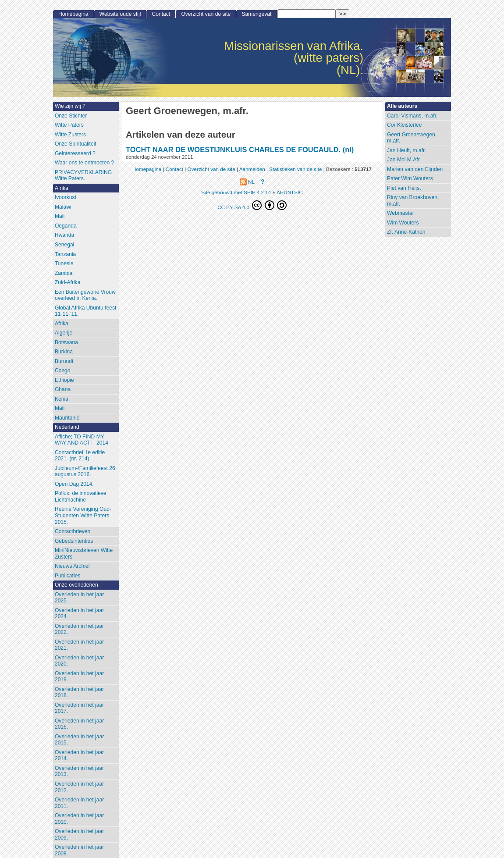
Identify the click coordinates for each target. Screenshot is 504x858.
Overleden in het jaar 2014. (79, 756)
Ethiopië (64, 380)
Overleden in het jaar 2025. (79, 598)
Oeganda (66, 226)
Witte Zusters (70, 135)
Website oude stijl (120, 14)
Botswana (66, 342)
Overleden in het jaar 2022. (79, 629)
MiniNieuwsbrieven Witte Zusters (84, 554)
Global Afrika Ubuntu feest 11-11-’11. (86, 311)
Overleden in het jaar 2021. (79, 645)
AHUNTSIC (290, 192)
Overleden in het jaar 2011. (79, 803)
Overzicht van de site (206, 14)
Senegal (64, 245)
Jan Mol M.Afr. (404, 160)
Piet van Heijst (404, 188)
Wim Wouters (403, 223)
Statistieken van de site (295, 169)
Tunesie (64, 263)
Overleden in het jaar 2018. (79, 692)
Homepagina (73, 14)
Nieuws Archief (72, 566)
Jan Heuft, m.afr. (406, 150)
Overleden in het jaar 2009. (79, 835)
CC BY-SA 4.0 (252, 205)
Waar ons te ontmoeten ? (84, 163)
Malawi (63, 207)
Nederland (67, 427)
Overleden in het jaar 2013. (79, 771)
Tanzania (65, 254)
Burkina (64, 352)
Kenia (62, 399)
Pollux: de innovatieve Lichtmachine (81, 497)
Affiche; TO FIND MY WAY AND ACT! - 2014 (82, 440)
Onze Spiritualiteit (76, 144)
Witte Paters (69, 125)
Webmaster (401, 213)
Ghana (63, 389)
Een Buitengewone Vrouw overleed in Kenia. (85, 295)
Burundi (64, 361)
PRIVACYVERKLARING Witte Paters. (83, 176)
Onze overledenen (76, 585)
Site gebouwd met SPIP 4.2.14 (236, 192)
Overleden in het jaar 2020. (79, 661)
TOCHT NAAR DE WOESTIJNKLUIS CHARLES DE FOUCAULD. (233, 150)
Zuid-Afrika (67, 282)
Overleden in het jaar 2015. (79, 740)
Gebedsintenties (74, 541)
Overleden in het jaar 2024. (79, 614)
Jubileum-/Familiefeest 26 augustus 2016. (85, 472)
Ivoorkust (66, 197)
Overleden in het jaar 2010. (79, 819)
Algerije (64, 333)
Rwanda (64, 235)
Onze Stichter (71, 116)
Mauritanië (67, 418)
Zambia (64, 273)
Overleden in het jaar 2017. (79, 708)
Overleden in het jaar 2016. (79, 724)
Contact (161, 14)
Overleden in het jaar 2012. (79, 787)
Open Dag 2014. (74, 484)
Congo (63, 370)
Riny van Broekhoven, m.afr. (413, 201)
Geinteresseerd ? (75, 153)
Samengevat (257, 14)
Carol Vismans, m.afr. (412, 116)
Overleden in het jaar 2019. (79, 677)
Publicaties (68, 576)
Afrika (62, 188)
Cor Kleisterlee (404, 125)
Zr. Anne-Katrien (406, 232)
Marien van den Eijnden (415, 169)
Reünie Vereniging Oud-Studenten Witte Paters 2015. (83, 515)
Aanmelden (252, 169)
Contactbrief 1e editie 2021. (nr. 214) (80, 456)
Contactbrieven (73, 531)
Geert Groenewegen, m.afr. (412, 138)
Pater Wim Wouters (410, 178)
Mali (60, 216)
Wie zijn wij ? (70, 106)
